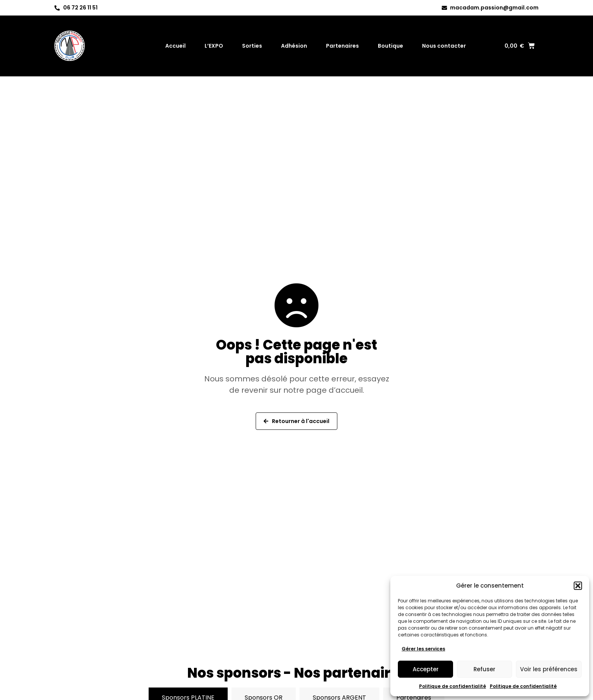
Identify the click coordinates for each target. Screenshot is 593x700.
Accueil (175, 44)
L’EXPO (214, 44)
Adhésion (294, 44)
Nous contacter (444, 44)
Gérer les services (423, 649)
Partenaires (342, 44)
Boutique (390, 44)
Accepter (426, 669)
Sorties (252, 44)
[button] (578, 586)
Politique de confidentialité (453, 686)
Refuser (484, 669)
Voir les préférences (549, 669)
